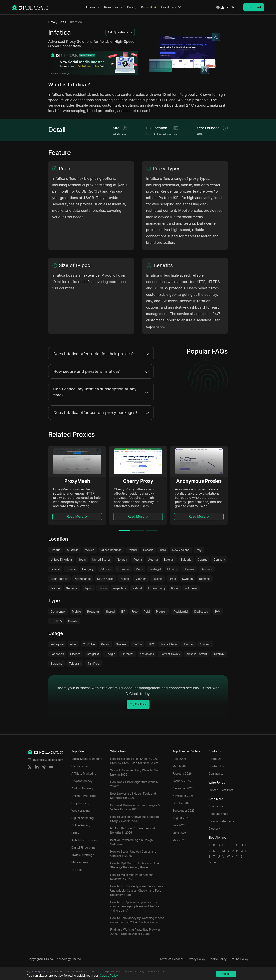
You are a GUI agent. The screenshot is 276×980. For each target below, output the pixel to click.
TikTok (138, 644)
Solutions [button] (91, 7)
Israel (172, 579)
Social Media (169, 644)
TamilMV (219, 654)
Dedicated (201, 611)
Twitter (189, 644)
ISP (123, 611)
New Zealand (181, 550)
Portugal (155, 569)
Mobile (76, 611)
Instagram (57, 644)
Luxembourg (157, 588)
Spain (82, 559)
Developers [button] (171, 7)
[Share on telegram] (44, 767)
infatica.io (119, 134)
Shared (110, 611)
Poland (124, 579)
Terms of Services (172, 959)
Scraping (57, 663)
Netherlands (83, 579)
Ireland (132, 550)
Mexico (90, 550)
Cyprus (202, 559)
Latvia (103, 588)
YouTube (89, 644)
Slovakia (189, 569)
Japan (88, 588)
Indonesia (191, 588)
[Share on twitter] (30, 767)
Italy (199, 550)
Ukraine (172, 569)
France (55, 588)
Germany (72, 588)
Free (135, 611)
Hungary (88, 569)
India (163, 550)
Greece (71, 569)
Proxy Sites (57, 22)
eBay (73, 644)
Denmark (219, 559)
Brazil (175, 588)
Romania (205, 579)
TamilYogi (94, 663)
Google (110, 654)
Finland (55, 569)
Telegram (75, 663)
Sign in (236, 7)
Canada (148, 550)
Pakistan (105, 569)
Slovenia (207, 569)
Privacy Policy (196, 959)
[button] (222, 7)
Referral (146, 7)
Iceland (137, 588)
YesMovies (147, 654)
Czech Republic (111, 550)
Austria (153, 559)
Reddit (105, 644)
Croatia (56, 550)
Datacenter (58, 611)
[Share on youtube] (51, 767)
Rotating (93, 611)
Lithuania (123, 569)
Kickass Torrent (197, 654)
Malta (139, 569)
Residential (181, 611)
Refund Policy (239, 959)
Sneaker (122, 644)
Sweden (187, 579)
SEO (151, 644)
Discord (75, 654)
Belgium (169, 559)
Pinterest (127, 654)
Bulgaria (186, 559)
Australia (73, 550)
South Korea (105, 579)
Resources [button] (113, 7)
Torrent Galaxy (170, 654)
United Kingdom (61, 559)
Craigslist (93, 654)
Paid (147, 611)
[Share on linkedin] (37, 767)
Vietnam (141, 579)
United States (101, 559)
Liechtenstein (59, 579)
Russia (138, 559)
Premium (162, 611)
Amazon (205, 644)
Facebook (57, 654)
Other (212, 862)
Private (73, 621)
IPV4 (218, 611)
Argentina (120, 588)
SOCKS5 (56, 621)
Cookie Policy (218, 959)
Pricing (132, 7)
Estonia (158, 579)
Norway (122, 559)
